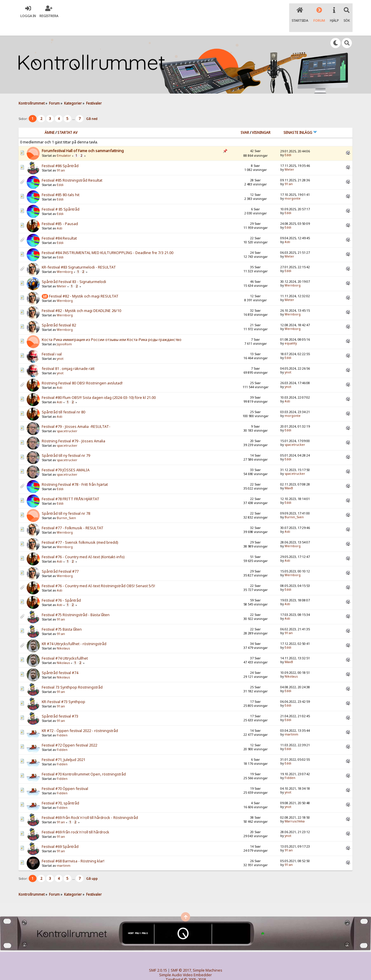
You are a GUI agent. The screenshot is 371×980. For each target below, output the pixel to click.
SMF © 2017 (181, 956)
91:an (61, 156)
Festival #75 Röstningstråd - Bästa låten (76, 601)
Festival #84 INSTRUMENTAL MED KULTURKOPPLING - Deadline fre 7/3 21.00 (108, 239)
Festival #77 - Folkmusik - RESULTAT (73, 514)
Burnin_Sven (66, 504)
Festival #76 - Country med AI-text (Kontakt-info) (83, 543)
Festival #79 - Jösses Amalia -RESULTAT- (76, 413)
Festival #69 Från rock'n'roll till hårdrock (76, 818)
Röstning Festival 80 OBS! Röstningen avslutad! (82, 369)
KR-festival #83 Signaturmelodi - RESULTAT (79, 253)
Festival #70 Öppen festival (65, 775)
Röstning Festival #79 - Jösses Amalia (73, 427)
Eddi (288, 141)
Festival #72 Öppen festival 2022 (69, 731)
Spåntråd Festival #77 (60, 557)
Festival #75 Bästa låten (62, 615)
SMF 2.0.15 (158, 956)
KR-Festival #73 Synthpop (63, 688)
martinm (291, 720)
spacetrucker (67, 417)
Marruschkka (295, 807)
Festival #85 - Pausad (60, 210)
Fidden (62, 721)
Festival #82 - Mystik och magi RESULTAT (84, 282)
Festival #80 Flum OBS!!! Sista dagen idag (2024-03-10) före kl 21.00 (99, 384)
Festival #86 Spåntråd (60, 152)
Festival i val (52, 340)
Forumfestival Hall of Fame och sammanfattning (83, 137)
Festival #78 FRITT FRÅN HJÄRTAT (71, 485)
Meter (289, 156)
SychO (203, 970)
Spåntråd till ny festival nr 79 (66, 442)
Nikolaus (63, 634)
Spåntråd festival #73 (60, 702)
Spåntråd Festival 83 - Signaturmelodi (74, 268)
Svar (245, 118)
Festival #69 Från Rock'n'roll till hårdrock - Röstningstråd (90, 804)
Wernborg (65, 258)
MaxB (289, 474)
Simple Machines (208, 956)
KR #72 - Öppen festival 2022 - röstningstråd (80, 717)
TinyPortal (174, 966)
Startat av (67, 118)
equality (291, 329)
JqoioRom (64, 330)
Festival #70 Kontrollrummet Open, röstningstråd (84, 760)
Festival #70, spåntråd (60, 789)
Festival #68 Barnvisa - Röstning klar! (73, 847)
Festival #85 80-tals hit (61, 181)
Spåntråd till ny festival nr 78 (66, 500)
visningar (261, 118)
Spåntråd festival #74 (60, 659)
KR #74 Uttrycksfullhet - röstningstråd (74, 630)
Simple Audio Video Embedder (185, 961)
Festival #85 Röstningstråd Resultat (72, 166)
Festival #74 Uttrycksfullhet (65, 644)
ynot (60, 345)
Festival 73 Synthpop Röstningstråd (72, 673)
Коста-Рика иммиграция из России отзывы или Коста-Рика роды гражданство (112, 326)
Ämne (50, 118)
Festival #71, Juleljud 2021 (63, 746)
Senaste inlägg (300, 118)
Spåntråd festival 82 (59, 311)
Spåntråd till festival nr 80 (63, 398)
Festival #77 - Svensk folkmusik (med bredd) (80, 529)
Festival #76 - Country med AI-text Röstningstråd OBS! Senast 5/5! (98, 572)
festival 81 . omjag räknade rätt (68, 355)
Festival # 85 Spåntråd (61, 195)
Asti (60, 214)
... (74, 105)
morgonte (293, 185)
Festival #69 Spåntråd (60, 833)
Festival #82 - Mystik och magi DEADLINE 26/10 (81, 297)
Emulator (64, 142)
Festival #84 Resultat (59, 224)
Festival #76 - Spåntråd (61, 586)
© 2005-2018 (195, 966)
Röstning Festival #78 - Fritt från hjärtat (75, 471)
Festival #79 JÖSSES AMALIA (66, 456)
